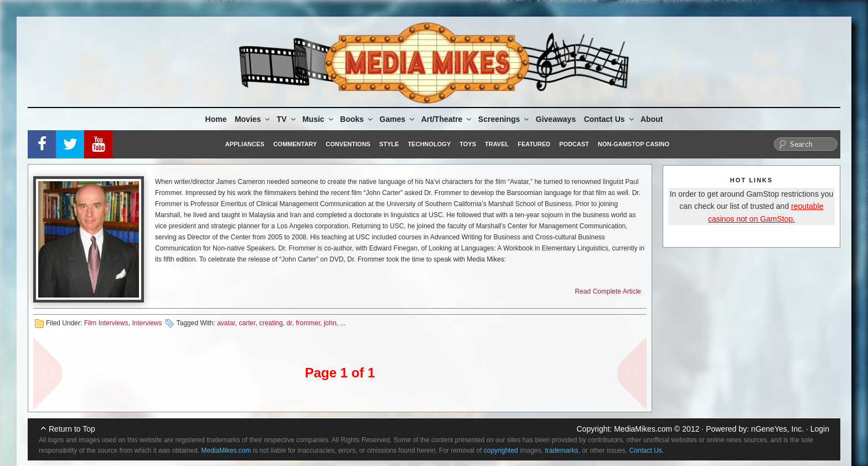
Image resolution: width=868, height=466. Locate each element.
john (330, 323)
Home (216, 119)
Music (319, 119)
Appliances (245, 144)
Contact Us (610, 119)
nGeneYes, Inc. (777, 429)
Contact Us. (647, 450)
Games (398, 119)
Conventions (348, 144)
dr (290, 323)
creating (271, 323)
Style (389, 144)
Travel (497, 144)
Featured (534, 144)
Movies (253, 119)
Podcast (574, 144)
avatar (226, 323)
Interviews (147, 323)
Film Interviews (106, 323)
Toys (468, 144)
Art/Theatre (447, 119)
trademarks (561, 450)
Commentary (295, 144)
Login (820, 429)
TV (287, 119)
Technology (430, 144)
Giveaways (556, 119)
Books (357, 119)
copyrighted (501, 450)
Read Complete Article (608, 291)
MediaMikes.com (643, 429)
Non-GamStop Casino (634, 144)
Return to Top (72, 429)
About (652, 119)
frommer (308, 323)
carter (247, 323)
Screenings (504, 119)
